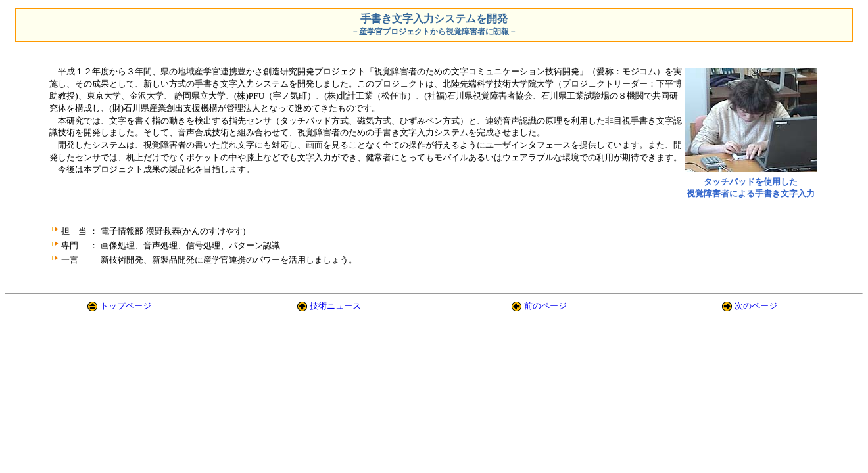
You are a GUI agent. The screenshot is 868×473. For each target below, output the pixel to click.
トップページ (126, 306)
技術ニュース (335, 306)
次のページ (756, 306)
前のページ (545, 306)
